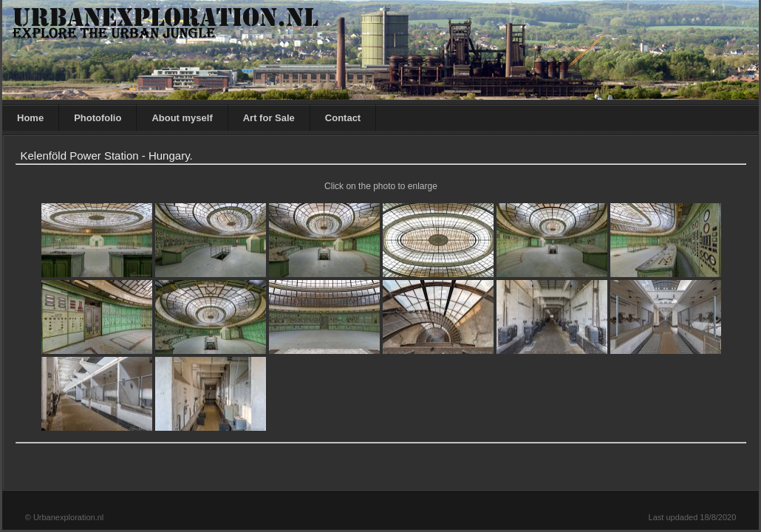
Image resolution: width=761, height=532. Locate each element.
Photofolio (98, 118)
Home (30, 118)
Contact (343, 118)
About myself (182, 118)
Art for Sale (269, 118)
